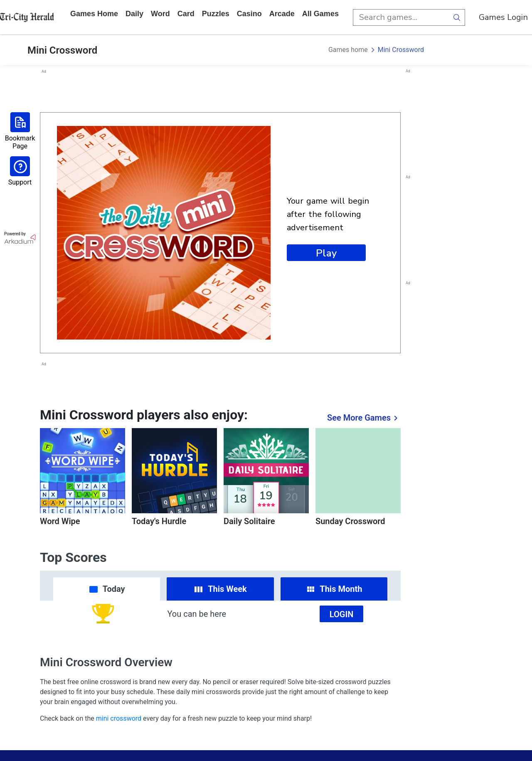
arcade (282, 14)
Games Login (503, 17)
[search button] (457, 17)
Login (342, 614)
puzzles (216, 14)
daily (134, 14)
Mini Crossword (401, 50)
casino (249, 14)
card (186, 14)
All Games (320, 14)
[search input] (401, 17)
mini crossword (119, 718)
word (160, 14)
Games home (94, 14)
